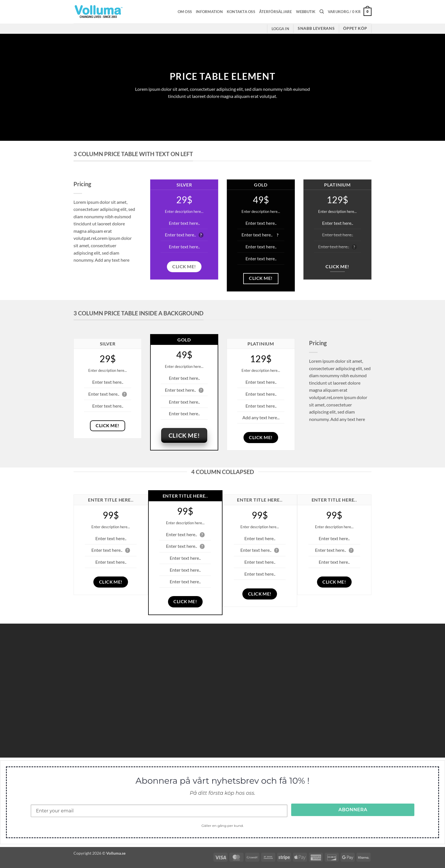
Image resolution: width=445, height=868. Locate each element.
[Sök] (322, 12)
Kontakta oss (241, 12)
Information (209, 12)
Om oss (185, 12)
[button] (350, 12)
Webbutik (306, 12)
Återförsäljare (276, 12)
